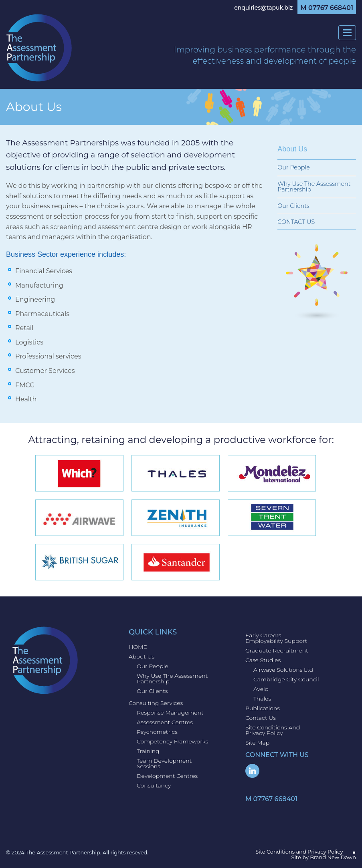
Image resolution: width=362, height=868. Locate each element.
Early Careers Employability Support (276, 638)
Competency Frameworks (172, 741)
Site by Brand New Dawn (324, 857)
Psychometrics (157, 732)
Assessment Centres (165, 722)
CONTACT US (296, 222)
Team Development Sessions (164, 763)
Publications (263, 708)
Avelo (261, 689)
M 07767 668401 (327, 8)
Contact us (261, 718)
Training (148, 751)
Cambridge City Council (286, 679)
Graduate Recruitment (277, 650)
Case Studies (263, 660)
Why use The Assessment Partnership (314, 187)
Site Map (257, 743)
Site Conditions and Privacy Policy (273, 730)
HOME (138, 647)
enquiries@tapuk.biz (263, 8)
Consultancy (154, 785)
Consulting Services (156, 703)
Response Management (170, 713)
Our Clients (293, 206)
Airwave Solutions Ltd (283, 670)
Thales (262, 699)
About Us (142, 657)
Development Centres (167, 776)
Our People (294, 167)
